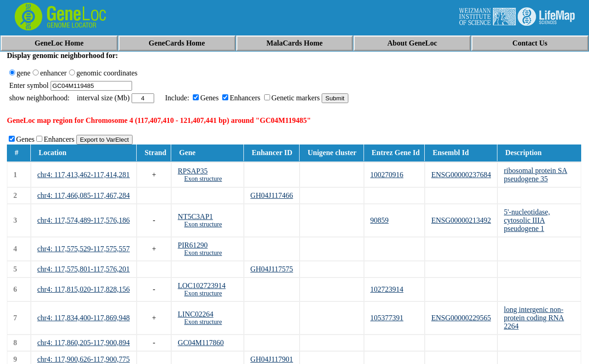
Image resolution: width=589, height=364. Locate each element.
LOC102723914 (202, 286)
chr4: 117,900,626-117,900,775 (84, 359)
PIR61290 (193, 245)
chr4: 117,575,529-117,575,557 (84, 249)
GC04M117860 (201, 343)
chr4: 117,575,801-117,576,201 (84, 269)
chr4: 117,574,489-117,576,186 (84, 220)
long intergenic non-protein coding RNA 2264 (534, 318)
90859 (380, 220)
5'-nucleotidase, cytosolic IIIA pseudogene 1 (527, 220)
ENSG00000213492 (461, 220)
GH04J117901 (272, 359)
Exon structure (203, 179)
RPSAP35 (193, 171)
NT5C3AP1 (195, 217)
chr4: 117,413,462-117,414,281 (84, 175)
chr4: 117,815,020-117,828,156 (84, 289)
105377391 (387, 318)
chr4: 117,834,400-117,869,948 (84, 318)
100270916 (387, 175)
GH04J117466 (272, 195)
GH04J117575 (272, 269)
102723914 (387, 289)
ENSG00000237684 (461, 175)
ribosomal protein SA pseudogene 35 (536, 175)
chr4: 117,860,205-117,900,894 (84, 343)
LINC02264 (195, 314)
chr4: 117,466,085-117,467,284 (84, 195)
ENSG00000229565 (461, 318)
